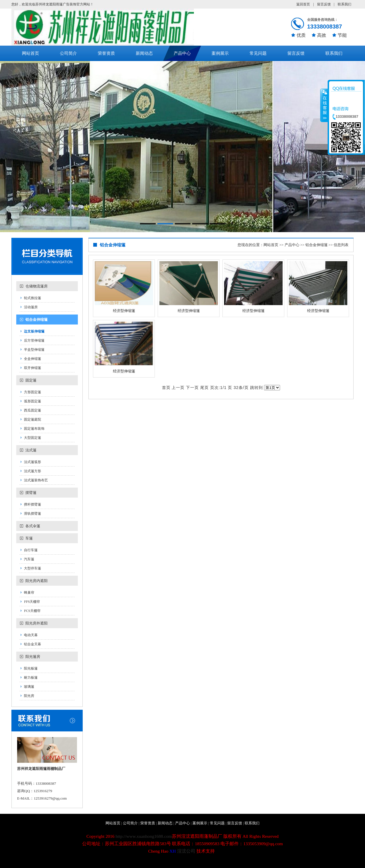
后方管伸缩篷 (34, 340)
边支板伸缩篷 (34, 331)
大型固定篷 (33, 438)
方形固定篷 (33, 392)
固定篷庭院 (33, 419)
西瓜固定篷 (33, 410)
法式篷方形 (33, 471)
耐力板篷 (31, 678)
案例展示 (220, 53)
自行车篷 (31, 550)
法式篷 (31, 450)
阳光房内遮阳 (36, 581)
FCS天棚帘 (32, 611)
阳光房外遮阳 (36, 623)
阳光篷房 (33, 657)
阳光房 (29, 696)
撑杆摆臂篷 (33, 504)
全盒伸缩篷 (33, 359)
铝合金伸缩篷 (36, 320)
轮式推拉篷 (33, 298)
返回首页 (303, 4)
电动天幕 (31, 635)
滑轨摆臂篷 (33, 514)
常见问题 (258, 53)
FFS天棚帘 (32, 602)
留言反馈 (324, 4)
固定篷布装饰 (34, 429)
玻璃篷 (29, 687)
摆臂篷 (31, 493)
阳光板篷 (31, 668)
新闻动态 (144, 53)
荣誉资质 (106, 53)
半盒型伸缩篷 (34, 350)
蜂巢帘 (29, 593)
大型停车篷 (33, 568)
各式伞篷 (33, 526)
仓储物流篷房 (36, 286)
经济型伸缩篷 (124, 311)
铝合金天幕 (33, 644)
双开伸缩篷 (33, 368)
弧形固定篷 (33, 401)
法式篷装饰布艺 (36, 480)
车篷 (29, 538)
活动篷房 (31, 307)
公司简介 (68, 53)
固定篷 (31, 380)
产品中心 (182, 53)
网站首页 (31, 53)
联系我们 (344, 4)
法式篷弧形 (33, 462)
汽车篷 (29, 559)
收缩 (324, 105)
